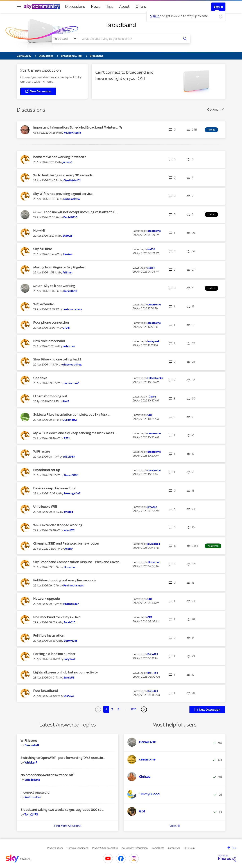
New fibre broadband (49, 341)
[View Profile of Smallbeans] (32, 780)
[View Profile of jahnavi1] (68, 162)
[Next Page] (144, 709)
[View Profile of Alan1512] (69, 530)
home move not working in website (60, 157)
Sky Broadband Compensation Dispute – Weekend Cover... (77, 562)
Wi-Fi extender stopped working (58, 525)
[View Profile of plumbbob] (154, 544)
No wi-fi (39, 230)
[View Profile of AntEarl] (69, 549)
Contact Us (174, 848)
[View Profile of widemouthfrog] (72, 365)
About (124, 6)
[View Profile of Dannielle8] (32, 745)
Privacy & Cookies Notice (105, 848)
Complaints (158, 848)
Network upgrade (47, 599)
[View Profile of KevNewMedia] (72, 133)
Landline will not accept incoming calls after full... (81, 212)
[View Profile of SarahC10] (70, 622)
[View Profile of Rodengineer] (71, 604)
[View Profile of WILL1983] (69, 457)
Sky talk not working (59, 286)
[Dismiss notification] (221, 16)
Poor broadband (46, 691)
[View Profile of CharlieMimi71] (72, 181)
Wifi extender (44, 304)
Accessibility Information (135, 848)
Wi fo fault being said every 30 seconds (63, 175)
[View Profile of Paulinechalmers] (73, 586)
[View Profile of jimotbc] (68, 512)
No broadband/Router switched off (47, 775)
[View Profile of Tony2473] (31, 814)
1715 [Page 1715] (134, 709)
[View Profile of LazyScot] (69, 659)
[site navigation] (19, 6)
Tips (110, 6)
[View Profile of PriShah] (67, 273)
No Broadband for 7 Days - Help (57, 617)
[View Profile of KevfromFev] (33, 797)
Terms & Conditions (78, 848)
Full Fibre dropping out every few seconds (65, 580)
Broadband (121, 25)
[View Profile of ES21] (67, 438)
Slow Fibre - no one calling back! (57, 359)
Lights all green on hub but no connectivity (66, 672)
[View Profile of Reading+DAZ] (72, 494)
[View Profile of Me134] (151, 249)
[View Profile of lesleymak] (69, 346)
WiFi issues (42, 451)
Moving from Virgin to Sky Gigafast (60, 267)
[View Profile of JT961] (67, 328)
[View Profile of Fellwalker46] (155, 378)
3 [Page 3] (118, 709)
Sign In (218, 7)
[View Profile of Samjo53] (69, 678)
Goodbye (40, 378)
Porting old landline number (54, 654)
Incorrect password (35, 792)
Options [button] (213, 109)
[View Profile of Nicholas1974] (72, 199)
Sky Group (189, 848)
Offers (141, 6)
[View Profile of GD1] (150, 415)
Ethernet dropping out (50, 396)
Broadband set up (47, 470)
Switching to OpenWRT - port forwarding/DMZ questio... (63, 758)
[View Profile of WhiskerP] (31, 762)
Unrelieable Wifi (45, 507)
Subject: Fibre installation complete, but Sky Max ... (72, 414)
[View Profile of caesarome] (154, 231)
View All (175, 826)
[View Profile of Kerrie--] (68, 254)
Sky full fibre (43, 249)
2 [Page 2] (112, 709)
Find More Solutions (68, 826)
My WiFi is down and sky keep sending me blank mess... (75, 433)
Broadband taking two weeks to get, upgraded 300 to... (62, 810)
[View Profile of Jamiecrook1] (72, 383)
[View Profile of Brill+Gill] (153, 654)
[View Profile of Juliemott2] (70, 420)
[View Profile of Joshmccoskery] (72, 309)
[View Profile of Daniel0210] (70, 217)
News (96, 6)
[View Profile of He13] (66, 401)
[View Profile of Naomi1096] (71, 475)
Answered (213, 546)
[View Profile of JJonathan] (70, 567)
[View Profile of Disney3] (69, 696)
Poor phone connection (51, 322)
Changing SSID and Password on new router (66, 543)
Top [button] (234, 848)
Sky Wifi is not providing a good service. (63, 194)
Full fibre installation (49, 635)
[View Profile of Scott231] (68, 236)
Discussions (75, 6)
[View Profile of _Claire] (152, 397)
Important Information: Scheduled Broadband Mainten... (76, 127)
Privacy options (55, 848)
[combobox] (129, 39)
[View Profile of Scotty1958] (71, 641)
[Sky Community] (42, 6)
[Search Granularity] (65, 39)
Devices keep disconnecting (54, 488)
